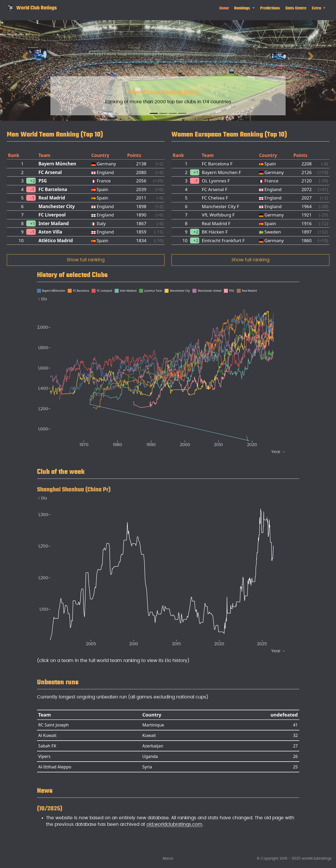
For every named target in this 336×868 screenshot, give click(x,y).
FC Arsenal (50, 172)
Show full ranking (86, 260)
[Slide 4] (182, 113)
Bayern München (57, 164)
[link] (245, 8)
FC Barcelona (53, 189)
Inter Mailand (54, 223)
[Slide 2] (163, 113)
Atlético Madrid (56, 240)
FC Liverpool (52, 215)
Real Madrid (52, 198)
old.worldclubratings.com (174, 824)
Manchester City (56, 206)
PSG (43, 181)
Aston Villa (50, 232)
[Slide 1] (154, 113)
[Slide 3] (173, 113)
